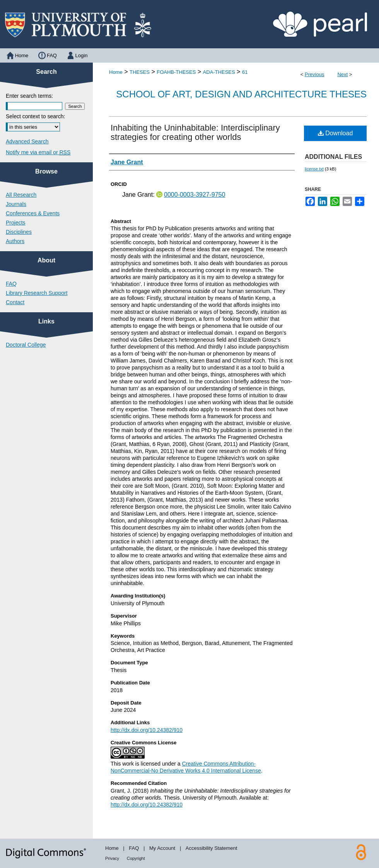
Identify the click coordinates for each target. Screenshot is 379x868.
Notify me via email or (38, 152)
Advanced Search (27, 141)
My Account (162, 848)
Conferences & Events (33, 213)
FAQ (11, 284)
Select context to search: (35, 116)
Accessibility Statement (212, 848)
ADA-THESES (219, 72)
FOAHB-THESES (176, 72)
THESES (140, 72)
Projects (16, 223)
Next (342, 74)
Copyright (136, 858)
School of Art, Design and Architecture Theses (241, 94)
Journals (16, 204)
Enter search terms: (29, 96)
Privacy (112, 858)
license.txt (314, 169)
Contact (15, 302)
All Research (21, 195)
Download (335, 133)
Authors (15, 241)
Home (116, 72)
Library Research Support (37, 293)
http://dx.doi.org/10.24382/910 (147, 730)
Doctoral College (26, 345)
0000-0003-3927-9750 (195, 195)
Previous (315, 74)
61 (245, 72)
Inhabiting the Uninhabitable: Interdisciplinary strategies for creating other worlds (195, 132)
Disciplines (19, 232)
